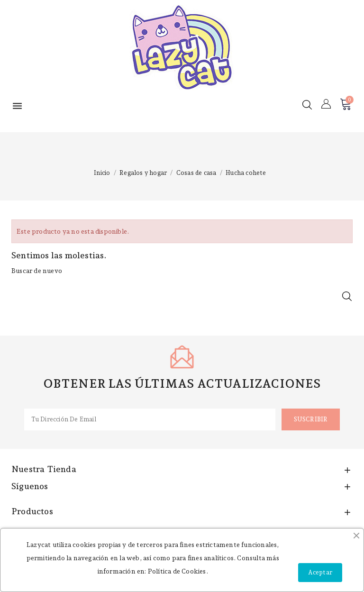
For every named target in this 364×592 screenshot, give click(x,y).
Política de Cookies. (178, 571)
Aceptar (320, 572)
